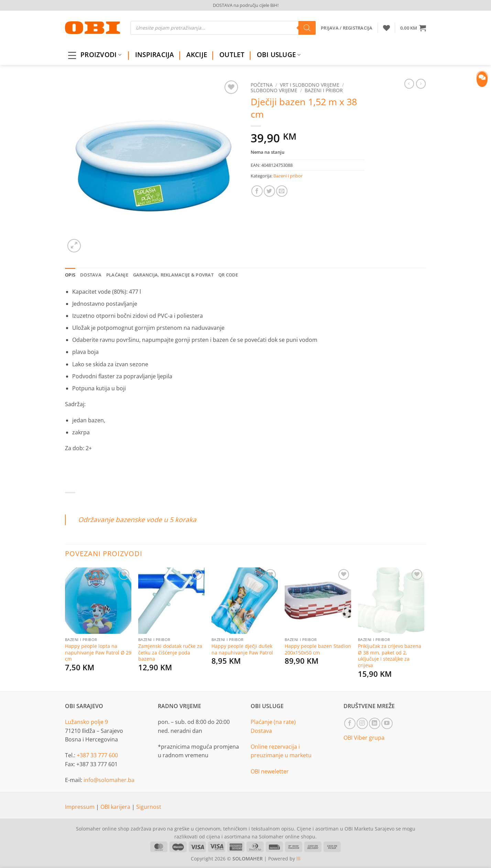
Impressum (80, 807)
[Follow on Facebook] (350, 723)
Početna (262, 85)
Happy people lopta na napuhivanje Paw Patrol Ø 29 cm (98, 653)
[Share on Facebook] (257, 191)
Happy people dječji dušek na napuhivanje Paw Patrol (242, 649)
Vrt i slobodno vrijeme (310, 85)
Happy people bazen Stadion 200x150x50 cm (318, 649)
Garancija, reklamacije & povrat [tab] (173, 275)
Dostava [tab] (91, 275)
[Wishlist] (386, 28)
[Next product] (409, 84)
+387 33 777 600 (97, 755)
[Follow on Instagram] (362, 723)
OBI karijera (116, 807)
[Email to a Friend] (282, 191)
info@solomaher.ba (109, 780)
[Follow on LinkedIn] (375, 723)
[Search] (307, 28)
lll (298, 859)
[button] (413, 28)
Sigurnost (149, 807)
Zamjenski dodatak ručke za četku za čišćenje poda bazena (170, 653)
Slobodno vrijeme (274, 90)
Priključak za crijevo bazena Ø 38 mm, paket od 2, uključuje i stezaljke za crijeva (390, 656)
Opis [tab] (70, 275)
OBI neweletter (270, 771)
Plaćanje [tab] (117, 275)
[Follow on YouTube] (387, 723)
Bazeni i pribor (324, 90)
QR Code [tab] (228, 275)
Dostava (261, 731)
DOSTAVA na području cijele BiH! (246, 5)
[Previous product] (421, 84)
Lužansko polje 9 (86, 722)
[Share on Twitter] (269, 191)
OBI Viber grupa (364, 738)
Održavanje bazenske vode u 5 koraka (137, 519)
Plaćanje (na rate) (273, 722)
